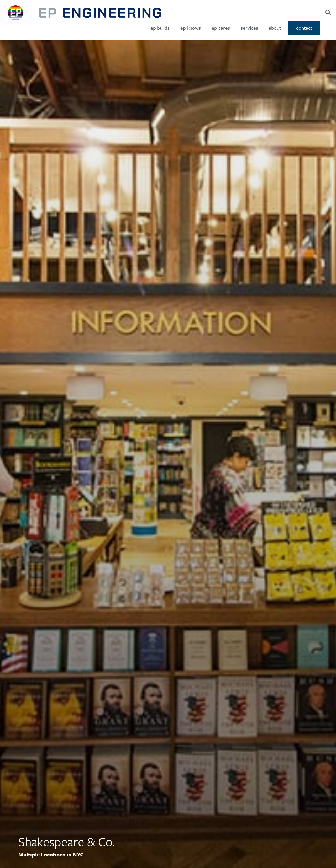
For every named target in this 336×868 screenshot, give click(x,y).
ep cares (221, 28)
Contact (304, 28)
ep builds (160, 28)
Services (249, 28)
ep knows (191, 28)
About (275, 28)
